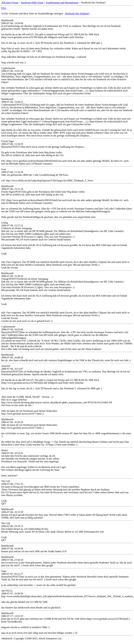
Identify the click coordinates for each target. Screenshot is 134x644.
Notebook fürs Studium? (77, 14)
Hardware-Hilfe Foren (32, 3)
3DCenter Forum (10, 3)
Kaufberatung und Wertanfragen (62, 3)
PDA (4, 8)
